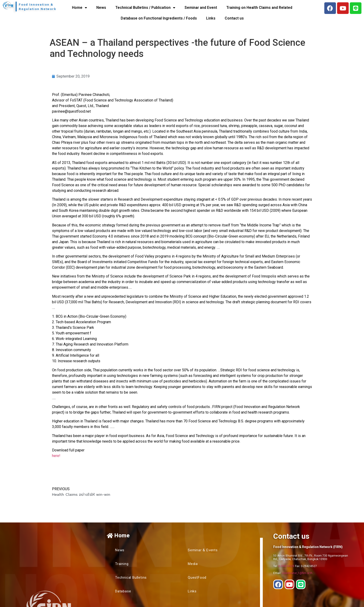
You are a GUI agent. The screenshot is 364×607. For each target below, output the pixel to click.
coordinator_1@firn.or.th (297, 573)
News (101, 8)
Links (211, 18)
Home (80, 8)
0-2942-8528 (286, 566)
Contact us (234, 18)
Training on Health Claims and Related (259, 8)
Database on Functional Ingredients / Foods (159, 18)
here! (56, 456)
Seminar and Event (201, 8)
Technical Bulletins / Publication (145, 8)
